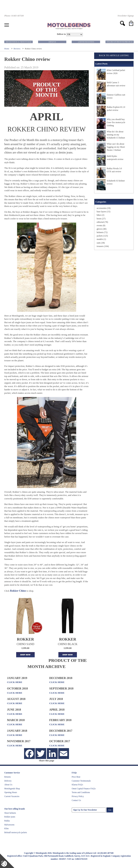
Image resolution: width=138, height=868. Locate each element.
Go (110, 810)
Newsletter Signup (126, 16)
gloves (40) (102, 229)
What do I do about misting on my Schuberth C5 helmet (116, 135)
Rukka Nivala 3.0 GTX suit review (114, 170)
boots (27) (101, 219)
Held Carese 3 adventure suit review (116, 84)
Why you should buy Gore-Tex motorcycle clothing (116, 122)
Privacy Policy (78, 796)
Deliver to (61, 34)
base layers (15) (103, 212)
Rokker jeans (10, 817)
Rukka (7, 821)
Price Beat (76, 777)
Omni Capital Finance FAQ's (84, 789)
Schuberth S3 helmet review (116, 182)
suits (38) (101, 243)
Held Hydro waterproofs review (115, 158)
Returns (8, 777)
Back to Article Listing (114, 55)
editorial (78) (102, 222)
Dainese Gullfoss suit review (116, 96)
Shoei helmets (10, 813)
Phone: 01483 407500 (14, 16)
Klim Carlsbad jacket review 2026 (116, 72)
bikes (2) (100, 215)
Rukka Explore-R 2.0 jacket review (116, 109)
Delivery (8, 781)
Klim (6, 828)
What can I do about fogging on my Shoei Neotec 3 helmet (116, 147)
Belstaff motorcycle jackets (16, 832)
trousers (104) (103, 246)
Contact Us (76, 800)
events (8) (101, 225)
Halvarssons (9, 825)
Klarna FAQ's (77, 785)
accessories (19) (104, 208)
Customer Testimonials (81, 781)
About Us (8, 785)
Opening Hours (11, 792)
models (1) (101, 239)
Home (7, 49)
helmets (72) (102, 232)
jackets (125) (102, 236)
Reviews (17, 49)
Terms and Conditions (81, 792)
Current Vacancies (12, 796)
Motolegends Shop (12, 789)
